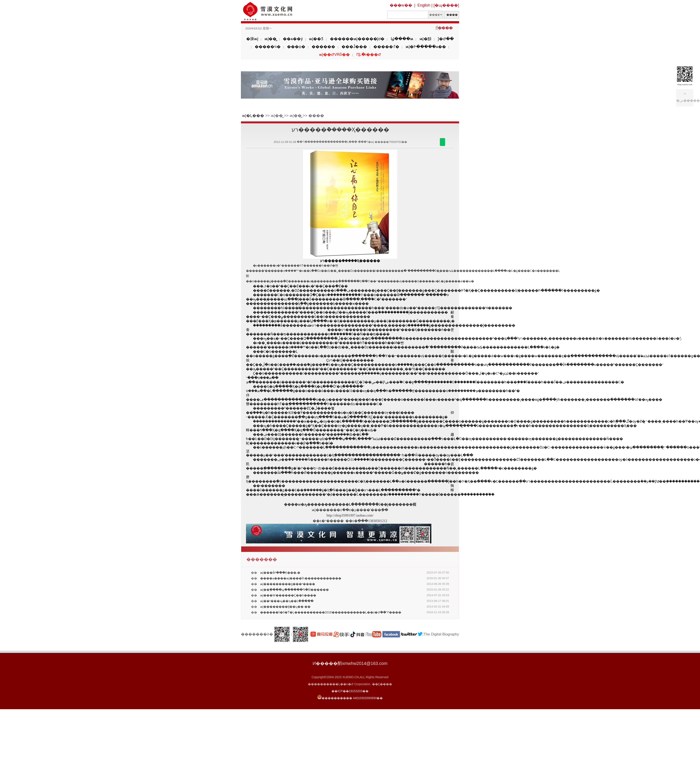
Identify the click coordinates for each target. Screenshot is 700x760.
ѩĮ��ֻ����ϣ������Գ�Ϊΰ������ (295, 590)
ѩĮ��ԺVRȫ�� (334, 55)
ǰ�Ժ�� (446, 39)
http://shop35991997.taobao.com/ (350, 515)
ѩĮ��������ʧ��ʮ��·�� (285, 607)
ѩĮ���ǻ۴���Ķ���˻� (280, 573)
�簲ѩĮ (252, 39)
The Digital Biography (441, 634)
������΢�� (442, 142)
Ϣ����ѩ (402, 39)
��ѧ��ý (293, 39)
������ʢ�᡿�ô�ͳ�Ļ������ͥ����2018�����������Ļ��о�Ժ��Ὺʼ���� (331, 612)
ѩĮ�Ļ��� (253, 116)
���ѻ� (296, 47)
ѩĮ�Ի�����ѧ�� (426, 47)
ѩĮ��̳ (271, 39)
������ (323, 47)
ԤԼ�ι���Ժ (369, 55)
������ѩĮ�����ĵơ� (357, 39)
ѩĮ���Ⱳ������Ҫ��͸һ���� (288, 595)
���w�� (401, 5)
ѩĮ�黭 (426, 39)
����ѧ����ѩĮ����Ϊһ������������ (301, 578)
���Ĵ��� (354, 47)
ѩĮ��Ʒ (316, 39)
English (424, 5)
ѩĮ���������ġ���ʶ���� (288, 584)
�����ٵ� (386, 47)
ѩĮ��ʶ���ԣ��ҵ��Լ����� (287, 601)
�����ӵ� (268, 47)
